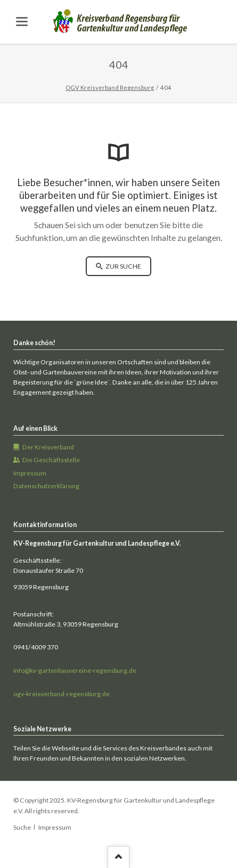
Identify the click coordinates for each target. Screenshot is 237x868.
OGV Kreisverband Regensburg (110, 87)
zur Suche (123, 266)
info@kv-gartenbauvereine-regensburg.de (75, 670)
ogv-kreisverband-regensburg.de (62, 694)
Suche (22, 827)
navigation (22, 22)
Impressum (55, 827)
